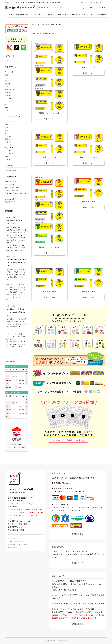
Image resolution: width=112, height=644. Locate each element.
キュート (8, 96)
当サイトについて (14, 538)
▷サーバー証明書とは (17, 444)
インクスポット (11, 104)
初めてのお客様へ (12, 182)
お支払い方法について (13, 191)
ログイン (103, 2)
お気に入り (95, 2)
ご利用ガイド (62, 15)
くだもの (8, 87)
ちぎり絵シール (11, 171)
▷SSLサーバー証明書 (17, 447)
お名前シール (22, 15)
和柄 (7, 107)
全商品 (34, 25)
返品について (58, 547)
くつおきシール (37, 15)
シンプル (8, 101)
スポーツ (8, 110)
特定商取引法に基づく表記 (17, 545)
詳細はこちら (78, 534)
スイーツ (8, 81)
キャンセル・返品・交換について (16, 195)
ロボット (8, 93)
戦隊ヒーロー (56, 25)
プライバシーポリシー (16, 541)
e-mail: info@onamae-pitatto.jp (20, 504)
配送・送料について (12, 188)
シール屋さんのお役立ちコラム (82, 14)
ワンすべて (9, 72)
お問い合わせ (101, 14)
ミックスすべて (11, 121)
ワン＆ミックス (44, 25)
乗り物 (8, 84)
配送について (58, 576)
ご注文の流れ (10, 185)
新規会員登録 (85, 2)
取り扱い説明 (10, 202)
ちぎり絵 (50, 15)
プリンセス (9, 98)
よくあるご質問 (11, 199)
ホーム (11, 14)
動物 (7, 75)
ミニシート (9, 61)
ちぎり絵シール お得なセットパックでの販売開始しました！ (16, 263)
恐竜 (7, 78)
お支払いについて (60, 473)
